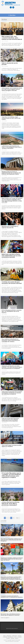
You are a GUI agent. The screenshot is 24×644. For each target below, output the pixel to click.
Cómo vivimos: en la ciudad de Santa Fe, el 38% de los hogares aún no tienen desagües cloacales (12, 89)
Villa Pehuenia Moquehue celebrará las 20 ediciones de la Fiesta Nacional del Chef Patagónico (11, 540)
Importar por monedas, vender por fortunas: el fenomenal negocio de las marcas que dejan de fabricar (12, 559)
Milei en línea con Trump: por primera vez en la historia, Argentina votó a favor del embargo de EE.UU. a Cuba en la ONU (12, 200)
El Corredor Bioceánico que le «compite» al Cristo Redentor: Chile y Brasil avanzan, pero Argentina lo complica (11, 475)
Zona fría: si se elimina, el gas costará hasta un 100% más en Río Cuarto (11, 118)
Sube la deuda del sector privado (10, 64)
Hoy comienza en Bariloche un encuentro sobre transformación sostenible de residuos (11, 340)
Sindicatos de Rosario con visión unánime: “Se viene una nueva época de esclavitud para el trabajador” (12, 367)
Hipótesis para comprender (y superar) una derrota (10, 227)
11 (14, 518)
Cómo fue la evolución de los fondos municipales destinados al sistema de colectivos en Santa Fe (12, 393)
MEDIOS (17, 638)
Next (18, 518)
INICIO (5, 636)
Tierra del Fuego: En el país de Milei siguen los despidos (12, 446)
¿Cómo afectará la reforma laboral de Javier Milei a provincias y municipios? (10, 504)
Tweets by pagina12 (5, 618)
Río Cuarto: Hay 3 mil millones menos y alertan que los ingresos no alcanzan (10, 615)
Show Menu (12, 15)
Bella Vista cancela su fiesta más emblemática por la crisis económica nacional (11, 256)
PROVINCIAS (11, 637)
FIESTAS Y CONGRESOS (5, 537)
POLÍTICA (20, 636)
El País (2, 556)
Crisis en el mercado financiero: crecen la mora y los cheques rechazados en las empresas (10, 420)
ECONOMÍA (3, 613)
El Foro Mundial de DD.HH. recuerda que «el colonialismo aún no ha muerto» (12, 311)
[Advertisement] (12, 11)
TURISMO (12, 638)
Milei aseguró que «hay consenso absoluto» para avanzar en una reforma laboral (12, 38)
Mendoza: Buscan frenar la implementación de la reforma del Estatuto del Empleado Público (11, 173)
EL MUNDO (20, 637)
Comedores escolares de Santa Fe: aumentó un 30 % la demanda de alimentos (12, 597)
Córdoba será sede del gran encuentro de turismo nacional (12, 283)
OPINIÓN (8, 638)
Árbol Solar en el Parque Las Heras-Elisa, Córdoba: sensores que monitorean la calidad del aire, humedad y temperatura (11, 578)
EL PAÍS (15, 637)
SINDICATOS (15, 636)
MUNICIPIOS (3, 576)
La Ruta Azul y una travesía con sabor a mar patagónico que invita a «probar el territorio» (12, 147)
